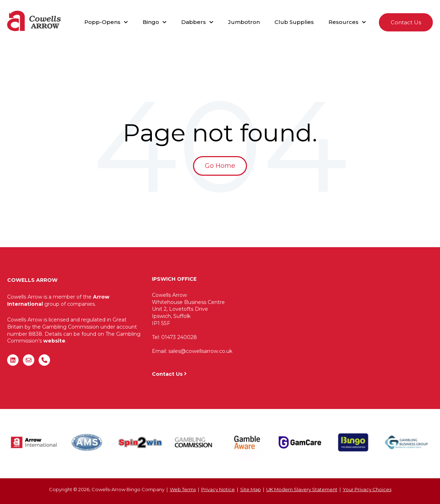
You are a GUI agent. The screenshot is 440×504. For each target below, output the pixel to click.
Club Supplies (294, 22)
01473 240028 (179, 337)
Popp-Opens (102, 22)
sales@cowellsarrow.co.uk (200, 351)
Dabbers (194, 22)
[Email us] (29, 360)
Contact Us (406, 22)
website (54, 341)
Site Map (251, 489)
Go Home (220, 166)
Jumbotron (244, 22)
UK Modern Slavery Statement (302, 489)
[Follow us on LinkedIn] (13, 360)
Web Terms (183, 489)
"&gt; (347, 320)
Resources (343, 22)
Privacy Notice (218, 489)
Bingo (151, 22)
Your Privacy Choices (367, 489)
